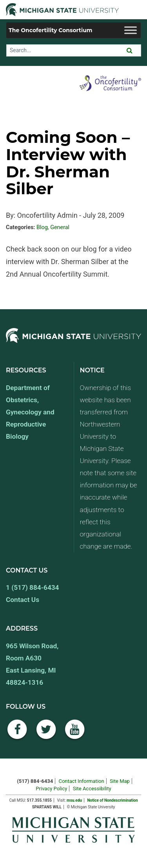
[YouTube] (75, 734)
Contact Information (81, 781)
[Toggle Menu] (131, 30)
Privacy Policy (51, 789)
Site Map (120, 781)
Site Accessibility (92, 789)
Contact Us (23, 600)
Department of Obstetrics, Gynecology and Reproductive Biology (30, 412)
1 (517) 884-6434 (32, 587)
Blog (42, 227)
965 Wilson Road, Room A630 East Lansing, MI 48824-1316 (32, 664)
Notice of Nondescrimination (112, 800)
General (60, 227)
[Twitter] (46, 734)
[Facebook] (17, 734)
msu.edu (74, 800)
